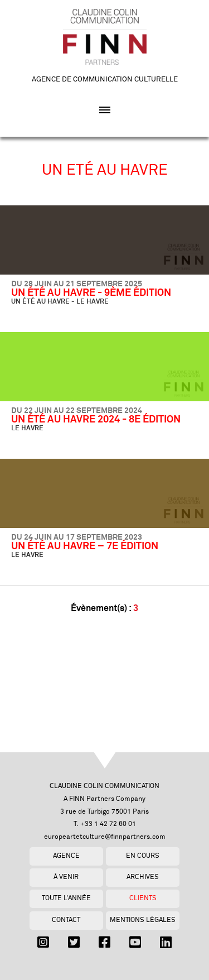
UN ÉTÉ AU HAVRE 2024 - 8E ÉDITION (96, 420)
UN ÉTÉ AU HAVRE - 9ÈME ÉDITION (91, 293)
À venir (66, 877)
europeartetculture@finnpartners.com (105, 837)
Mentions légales (143, 920)
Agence (66, 856)
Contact (66, 920)
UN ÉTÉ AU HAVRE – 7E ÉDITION (85, 546)
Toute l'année (66, 898)
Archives (143, 877)
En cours (143, 856)
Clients (143, 898)
